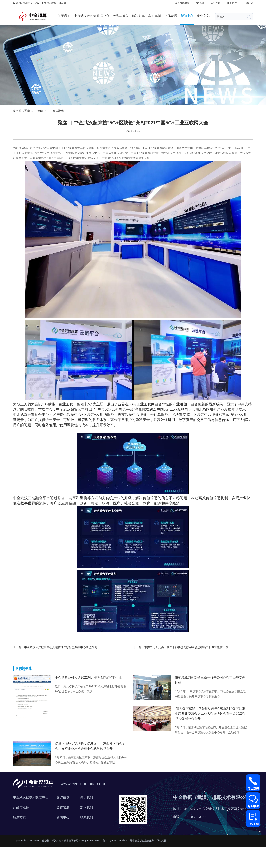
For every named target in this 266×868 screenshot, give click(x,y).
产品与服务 (121, 16)
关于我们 (64, 16)
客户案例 (155, 16)
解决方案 (138, 16)
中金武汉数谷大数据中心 (92, 16)
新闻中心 (187, 16)
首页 (31, 111)
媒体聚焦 (58, 111)
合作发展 (171, 16)
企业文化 (203, 16)
